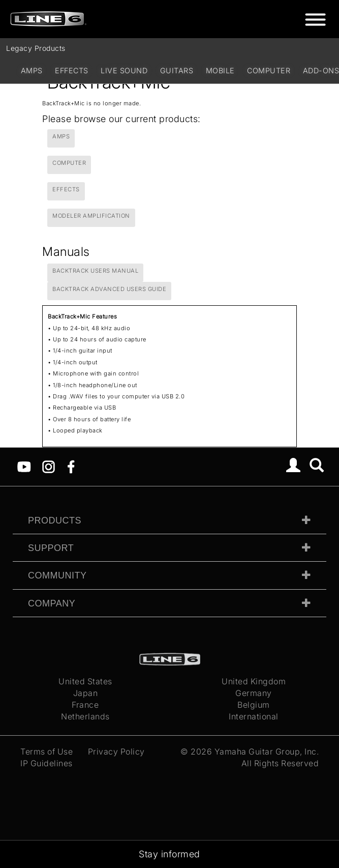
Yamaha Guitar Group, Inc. (267, 751)
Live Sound (124, 70)
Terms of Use (47, 751)
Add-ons (321, 70)
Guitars (177, 70)
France (85, 705)
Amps (32, 70)
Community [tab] (57, 575)
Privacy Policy (116, 751)
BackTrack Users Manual (95, 271)
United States (85, 681)
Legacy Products (36, 48)
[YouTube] (24, 466)
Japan (86, 693)
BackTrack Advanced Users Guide (109, 289)
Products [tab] (55, 520)
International (254, 716)
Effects (72, 70)
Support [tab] (51, 548)
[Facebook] (71, 466)
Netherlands (85, 716)
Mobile (220, 70)
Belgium (254, 705)
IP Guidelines (47, 763)
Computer (269, 70)
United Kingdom (254, 681)
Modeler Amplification (91, 216)
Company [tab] (52, 603)
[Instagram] (49, 466)
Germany (254, 693)
